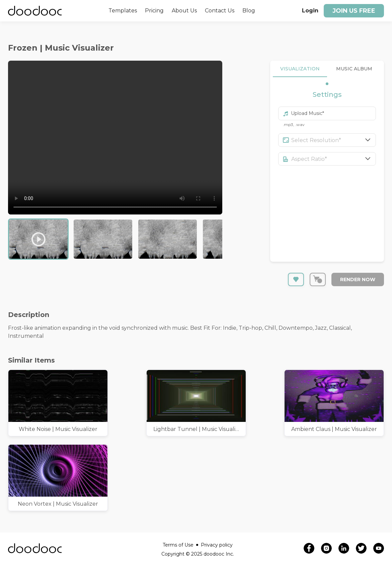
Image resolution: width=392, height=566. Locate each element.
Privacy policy (217, 545)
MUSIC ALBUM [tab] (354, 69)
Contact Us (220, 11)
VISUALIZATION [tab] (300, 69)
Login (310, 11)
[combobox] (334, 140)
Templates (123, 11)
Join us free (354, 11)
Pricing (154, 11)
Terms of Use (180, 545)
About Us (184, 11)
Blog (249, 11)
